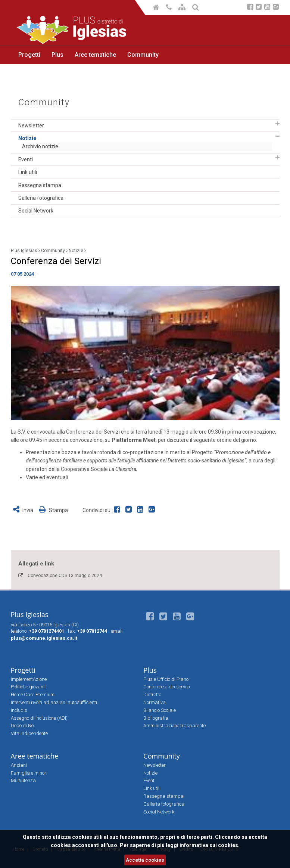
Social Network (36, 211)
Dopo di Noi (23, 726)
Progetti (29, 55)
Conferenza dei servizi (167, 687)
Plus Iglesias (24, 251)
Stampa (53, 510)
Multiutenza (23, 780)
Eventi (26, 159)
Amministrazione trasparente (174, 726)
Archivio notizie (40, 146)
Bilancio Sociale (160, 710)
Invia (24, 510)
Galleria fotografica (41, 198)
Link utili (28, 172)
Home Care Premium (33, 695)
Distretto (152, 695)
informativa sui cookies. (210, 845)
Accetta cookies (145, 860)
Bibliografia (156, 718)
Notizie (27, 138)
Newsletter (31, 125)
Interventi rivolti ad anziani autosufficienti (54, 702)
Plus (57, 55)
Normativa (155, 702)
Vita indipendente (29, 733)
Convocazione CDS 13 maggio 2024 (65, 576)
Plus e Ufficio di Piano (166, 679)
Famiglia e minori (29, 773)
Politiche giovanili (29, 687)
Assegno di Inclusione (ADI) (39, 718)
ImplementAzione (29, 679)
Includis (19, 710)
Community (143, 55)
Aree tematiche (95, 55)
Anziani (19, 765)
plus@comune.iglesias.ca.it (44, 638)
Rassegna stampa (40, 185)
